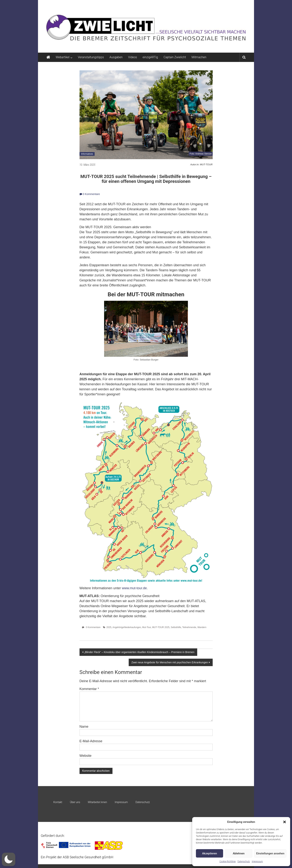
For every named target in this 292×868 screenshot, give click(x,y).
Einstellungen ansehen (270, 853)
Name (84, 727)
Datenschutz (244, 861)
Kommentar (89, 689)
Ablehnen (239, 853)
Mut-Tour (147, 627)
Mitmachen (199, 57)
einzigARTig (150, 57)
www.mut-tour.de (134, 588)
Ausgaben (116, 57)
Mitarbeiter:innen (97, 802)
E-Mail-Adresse (91, 741)
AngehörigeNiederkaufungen (127, 627)
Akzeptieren (210, 853)
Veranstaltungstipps (91, 57)
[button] (285, 822)
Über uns (75, 802)
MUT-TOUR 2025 (161, 627)
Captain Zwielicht (175, 57)
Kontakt (58, 802)
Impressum (257, 861)
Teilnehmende (189, 627)
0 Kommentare (90, 194)
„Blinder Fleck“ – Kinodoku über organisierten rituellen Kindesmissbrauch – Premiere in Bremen (139, 652)
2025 (109, 627)
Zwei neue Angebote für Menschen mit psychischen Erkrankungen (170, 662)
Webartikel (63, 57)
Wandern (202, 627)
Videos (133, 57)
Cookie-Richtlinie (227, 861)
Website (86, 756)
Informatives (87, 154)
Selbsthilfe (176, 627)
